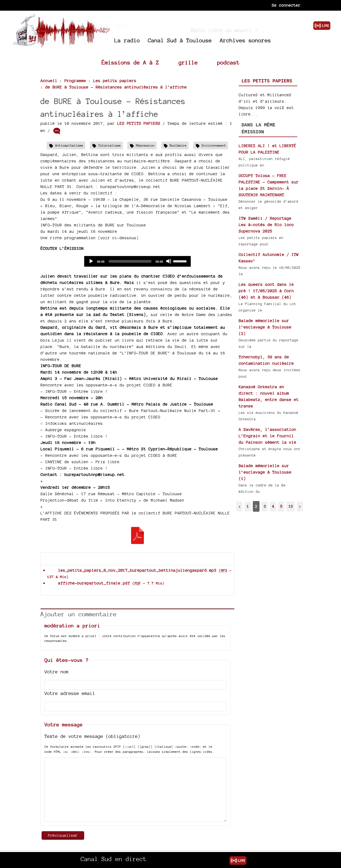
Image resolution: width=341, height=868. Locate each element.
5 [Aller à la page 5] (281, 506)
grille (188, 63)
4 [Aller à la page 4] (273, 506)
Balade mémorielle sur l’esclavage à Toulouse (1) (265, 472)
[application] (137, 261)
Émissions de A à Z (130, 63)
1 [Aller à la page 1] (248, 506)
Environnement (214, 145)
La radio (127, 40)
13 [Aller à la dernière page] (291, 506)
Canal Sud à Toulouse (180, 40)
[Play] (91, 261)
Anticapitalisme (69, 145)
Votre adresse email (70, 693)
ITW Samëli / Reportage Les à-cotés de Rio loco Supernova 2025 (266, 225)
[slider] (130, 261)
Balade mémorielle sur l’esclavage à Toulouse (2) (265, 327)
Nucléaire (178, 145)
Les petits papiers (267, 81)
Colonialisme (109, 145)
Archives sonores (245, 40)
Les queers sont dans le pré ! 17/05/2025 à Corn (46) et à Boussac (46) (266, 291)
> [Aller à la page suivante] (300, 506)
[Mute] (169, 261)
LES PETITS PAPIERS (139, 123)
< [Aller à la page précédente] (239, 506)
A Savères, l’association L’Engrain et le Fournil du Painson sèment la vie (267, 436)
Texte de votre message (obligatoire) (92, 736)
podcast (228, 63)
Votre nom (56, 672)
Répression (145, 145)
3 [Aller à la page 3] (265, 506)
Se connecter (286, 5)
